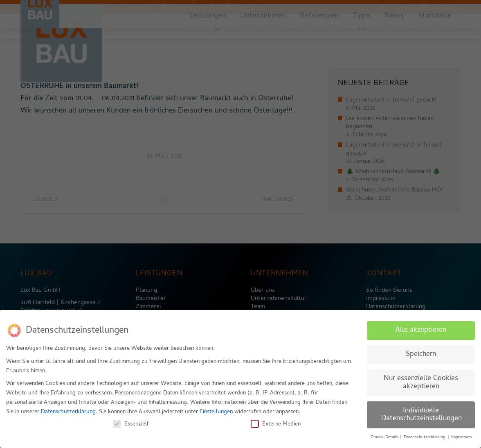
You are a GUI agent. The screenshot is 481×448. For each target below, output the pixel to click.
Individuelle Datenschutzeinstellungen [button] (421, 412)
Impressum (461, 434)
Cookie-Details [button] (385, 434)
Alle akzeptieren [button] (421, 328)
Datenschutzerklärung (68, 409)
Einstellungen (216, 409)
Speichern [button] (421, 352)
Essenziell (131, 422)
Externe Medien (276, 422)
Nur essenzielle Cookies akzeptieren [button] (421, 380)
